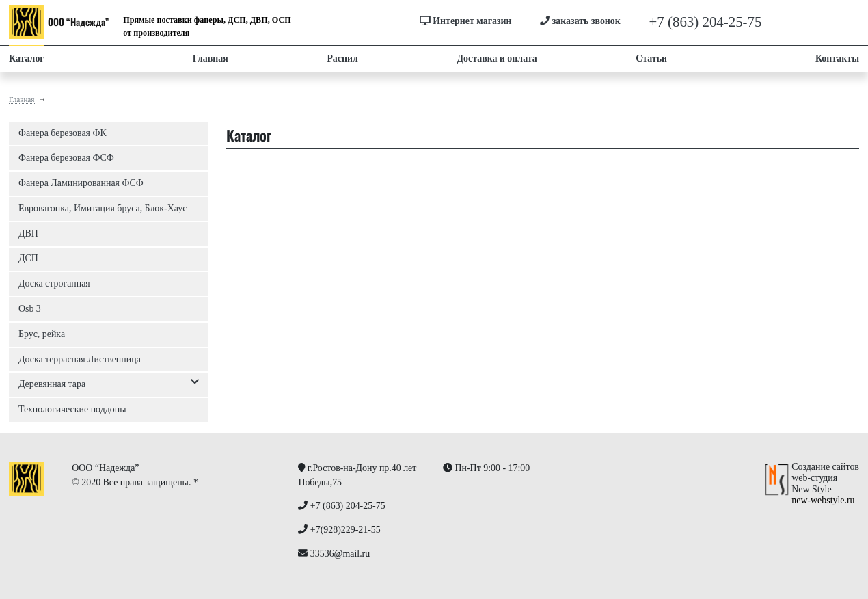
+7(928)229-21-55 (815, 22)
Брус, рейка (42, 334)
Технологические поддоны (72, 409)
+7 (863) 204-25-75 (706, 22)
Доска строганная (54, 283)
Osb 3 (30, 309)
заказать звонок (580, 21)
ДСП (28, 258)
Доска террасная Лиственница (80, 359)
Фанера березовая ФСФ (66, 158)
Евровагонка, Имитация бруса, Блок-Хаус (103, 208)
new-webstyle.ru (823, 500)
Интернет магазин (466, 21)
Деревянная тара (109, 385)
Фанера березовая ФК (63, 133)
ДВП (28, 234)
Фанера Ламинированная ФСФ (81, 183)
